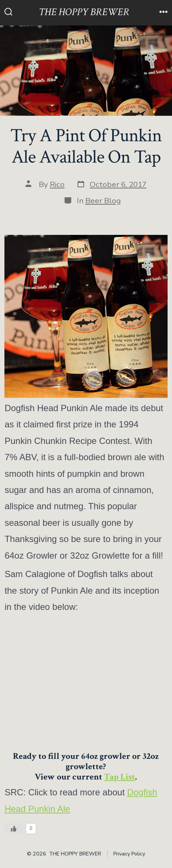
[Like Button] (14, 829)
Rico (57, 184)
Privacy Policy (129, 854)
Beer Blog (103, 201)
